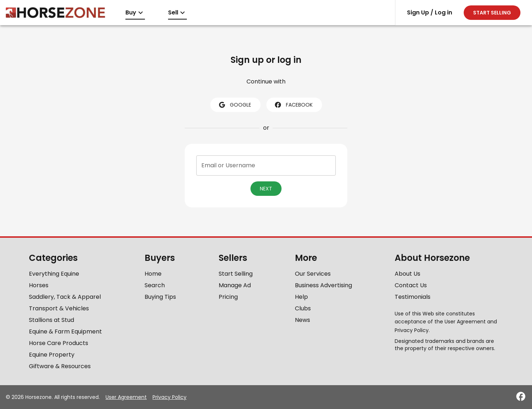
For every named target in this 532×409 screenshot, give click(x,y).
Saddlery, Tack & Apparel (65, 297)
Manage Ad (235, 285)
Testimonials (413, 297)
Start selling (492, 13)
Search (155, 285)
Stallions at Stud (52, 320)
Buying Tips (160, 297)
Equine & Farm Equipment (65, 331)
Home (153, 274)
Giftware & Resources (60, 366)
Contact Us (411, 285)
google (235, 105)
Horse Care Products (59, 343)
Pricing (228, 297)
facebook (293, 105)
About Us (407, 274)
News (303, 320)
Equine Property (52, 355)
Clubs (303, 308)
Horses (39, 285)
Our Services (313, 274)
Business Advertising (323, 285)
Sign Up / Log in (430, 12)
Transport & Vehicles (59, 308)
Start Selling (236, 274)
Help (301, 297)
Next (266, 189)
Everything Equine (54, 274)
